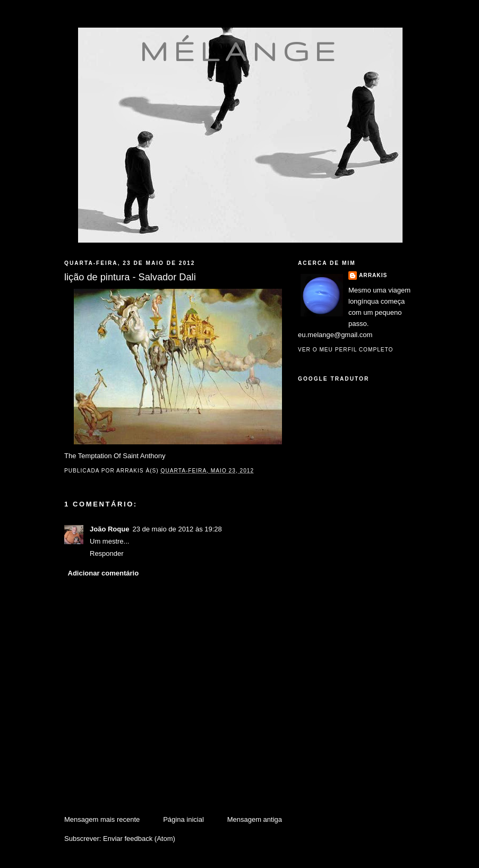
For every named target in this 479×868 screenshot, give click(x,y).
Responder (107, 553)
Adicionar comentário (104, 573)
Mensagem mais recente (102, 819)
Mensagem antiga (255, 819)
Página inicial (183, 819)
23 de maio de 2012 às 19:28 (177, 529)
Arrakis (373, 275)
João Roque (109, 529)
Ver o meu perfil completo (346, 350)
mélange (240, 51)
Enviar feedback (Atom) (139, 839)
